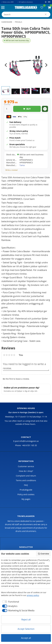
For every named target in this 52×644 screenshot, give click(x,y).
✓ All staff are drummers (25, 2)
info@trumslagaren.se (29, 441)
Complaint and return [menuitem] (26, 476)
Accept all (26, 638)
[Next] (46, 65)
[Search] (46, 14)
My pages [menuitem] (26, 499)
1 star (4, 355)
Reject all (26, 620)
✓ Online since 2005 (7, 2)
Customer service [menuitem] (26, 466)
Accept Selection (26, 629)
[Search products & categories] (26, 14)
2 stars (7, 355)
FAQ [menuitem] (26, 485)
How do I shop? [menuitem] (26, 471)
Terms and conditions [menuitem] (26, 480)
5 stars (14, 355)
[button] (4, 8)
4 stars (12, 355)
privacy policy (33, 595)
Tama (22, 165)
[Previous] (6, 65)
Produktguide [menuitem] (26, 490)
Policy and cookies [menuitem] (26, 494)
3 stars (9, 355)
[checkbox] (10, 602)
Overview (43, 554)
